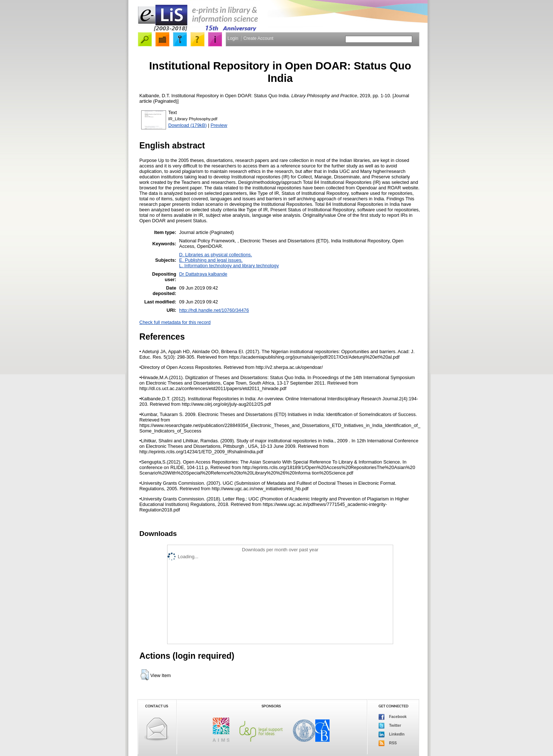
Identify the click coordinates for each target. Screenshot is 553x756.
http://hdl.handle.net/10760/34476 (214, 310)
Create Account (258, 38)
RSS (388, 743)
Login (233, 38)
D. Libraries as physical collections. (216, 255)
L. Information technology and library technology (229, 266)
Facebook (393, 717)
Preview (219, 125)
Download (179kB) (187, 125)
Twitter (390, 726)
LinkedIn (392, 734)
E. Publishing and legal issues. (211, 260)
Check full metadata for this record (175, 322)
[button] (145, 675)
